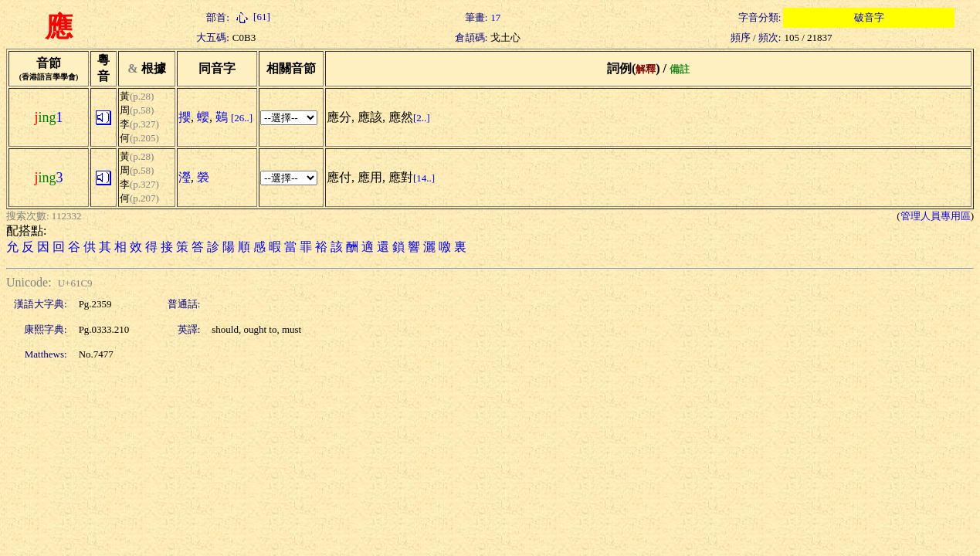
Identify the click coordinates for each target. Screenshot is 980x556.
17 (495, 17)
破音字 (869, 17)
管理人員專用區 (936, 216)
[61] (251, 17)
